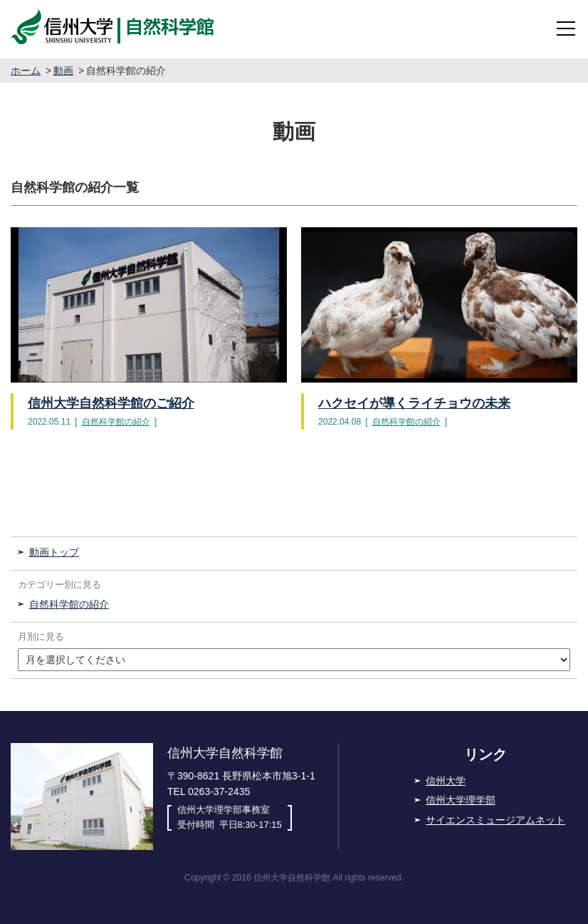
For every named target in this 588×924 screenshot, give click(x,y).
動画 (63, 71)
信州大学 (446, 781)
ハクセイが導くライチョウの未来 (414, 403)
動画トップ (54, 552)
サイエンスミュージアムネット (495, 820)
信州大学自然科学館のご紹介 (111, 403)
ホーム (26, 71)
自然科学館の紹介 (116, 422)
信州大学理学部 (461, 800)
